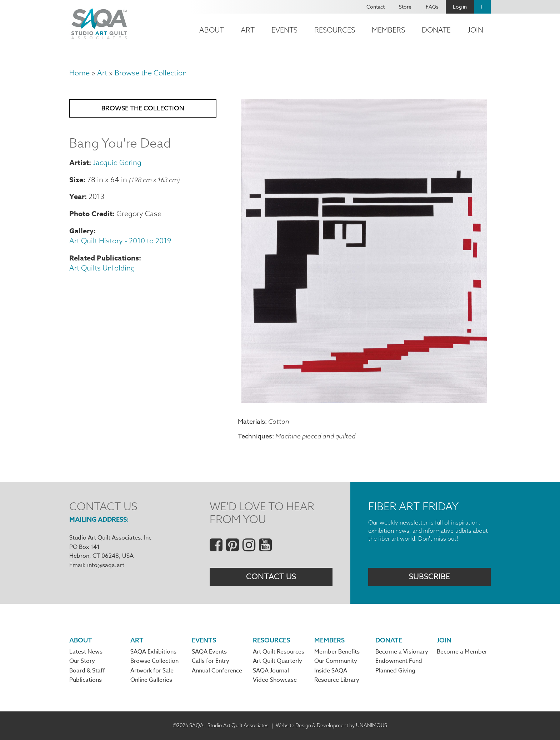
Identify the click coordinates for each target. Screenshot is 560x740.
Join (475, 30)
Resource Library (337, 680)
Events (284, 30)
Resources (335, 30)
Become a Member (462, 652)
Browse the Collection (151, 73)
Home (79, 73)
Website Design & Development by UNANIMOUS (331, 725)
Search (482, 7)
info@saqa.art (106, 565)
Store (405, 7)
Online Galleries (151, 680)
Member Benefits (337, 652)
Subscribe (429, 577)
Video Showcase (275, 680)
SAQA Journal (271, 671)
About (212, 30)
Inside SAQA (331, 671)
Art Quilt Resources (279, 652)
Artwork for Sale (152, 671)
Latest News (86, 652)
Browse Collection (154, 661)
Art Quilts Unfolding (102, 268)
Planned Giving (395, 671)
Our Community (336, 661)
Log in (460, 7)
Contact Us (271, 577)
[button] (364, 400)
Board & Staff (87, 671)
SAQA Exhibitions (153, 652)
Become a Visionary (402, 652)
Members (388, 30)
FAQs (432, 7)
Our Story (82, 661)
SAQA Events (209, 652)
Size (76, 180)
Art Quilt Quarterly (277, 661)
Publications (86, 680)
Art (248, 30)
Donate (436, 30)
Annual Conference (217, 671)
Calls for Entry (211, 661)
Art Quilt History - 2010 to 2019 (120, 241)
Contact (376, 7)
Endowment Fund (399, 661)
